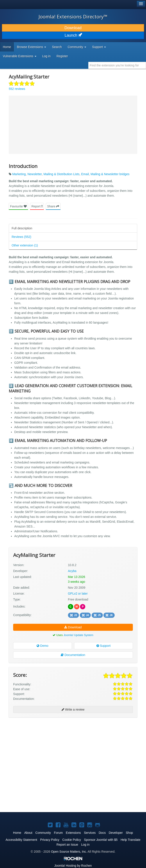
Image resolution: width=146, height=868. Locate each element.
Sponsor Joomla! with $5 (101, 840)
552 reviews (17, 89)
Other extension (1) (25, 245)
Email (85, 174)
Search (57, 47)
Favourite (18, 206)
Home (7, 47)
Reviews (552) (21, 237)
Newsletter (35, 174)
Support (104, 646)
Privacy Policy (50, 840)
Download (73, 28)
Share (53, 206)
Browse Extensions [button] (31, 47)
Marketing (19, 174)
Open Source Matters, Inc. (69, 852)
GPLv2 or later (78, 594)
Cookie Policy (72, 840)
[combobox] (117, 65)
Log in (46, 56)
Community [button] (77, 47)
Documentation (73, 655)
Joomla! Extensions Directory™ (73, 16)
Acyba (72, 571)
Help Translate (130, 840)
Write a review (73, 709)
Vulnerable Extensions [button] (20, 56)
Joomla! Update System (78, 635)
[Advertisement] (42, 749)
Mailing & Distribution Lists (61, 174)
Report (37, 206)
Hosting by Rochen (73, 866)
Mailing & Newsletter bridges (110, 174)
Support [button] (99, 47)
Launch (73, 35)
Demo (42, 646)
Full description (22, 228)
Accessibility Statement (21, 840)
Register (62, 56)
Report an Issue (67, 845)
